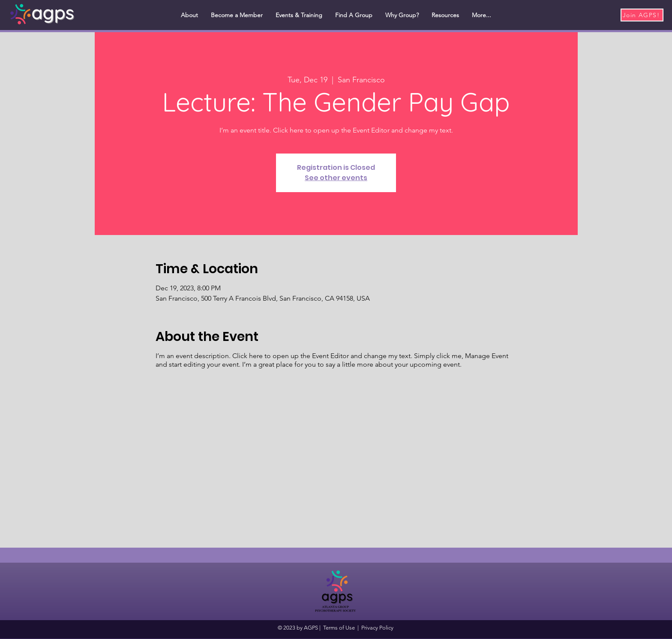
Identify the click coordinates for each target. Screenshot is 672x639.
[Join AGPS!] (642, 15)
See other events (336, 178)
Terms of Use (339, 628)
